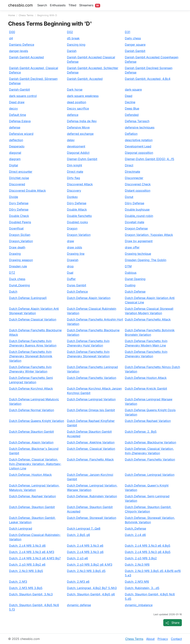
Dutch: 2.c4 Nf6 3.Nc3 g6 (85, 552)
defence (73, 115)
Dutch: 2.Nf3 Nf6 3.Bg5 (26, 588)
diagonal (15, 153)
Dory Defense (19, 203)
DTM (128, 266)
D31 (128, 32)
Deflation (131, 134)
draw (71, 241)
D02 (70, 32)
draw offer (132, 247)
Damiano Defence (22, 45)
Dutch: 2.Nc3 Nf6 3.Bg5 (26, 571)
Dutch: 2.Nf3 (18, 582)
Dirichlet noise (19, 178)
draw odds (74, 247)
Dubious (131, 273)
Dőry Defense (19, 209)
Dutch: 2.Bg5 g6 (78, 535)
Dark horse (75, 90)
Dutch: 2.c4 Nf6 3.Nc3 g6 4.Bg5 (148, 552)
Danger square (135, 45)
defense (15, 127)
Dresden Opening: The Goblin (146, 260)
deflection (16, 140)
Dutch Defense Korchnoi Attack (31, 388)
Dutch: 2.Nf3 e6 (78, 582)
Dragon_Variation (21, 241)
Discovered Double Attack (27, 191)
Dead (129, 96)
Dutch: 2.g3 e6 (77, 558)
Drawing (15, 254)
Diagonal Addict (78, 153)
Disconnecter (134, 178)
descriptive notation (139, 140)
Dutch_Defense (135, 528)
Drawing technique (138, 254)
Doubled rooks (77, 222)
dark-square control (23, 96)
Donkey (72, 197)
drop (70, 266)
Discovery (74, 191)
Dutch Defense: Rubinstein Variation (92, 496)
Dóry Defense (77, 203)
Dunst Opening (135, 279)
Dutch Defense (135, 292)
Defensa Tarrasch (137, 121)
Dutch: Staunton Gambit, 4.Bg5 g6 (91, 594)
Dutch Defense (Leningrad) (28, 298)
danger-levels (19, 51)
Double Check (19, 216)
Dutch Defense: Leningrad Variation (150, 475)
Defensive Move (78, 127)
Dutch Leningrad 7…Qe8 (84, 528)
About (150, 639)
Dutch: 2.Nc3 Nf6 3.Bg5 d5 (86, 571)
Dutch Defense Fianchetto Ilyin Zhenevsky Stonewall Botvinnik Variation (31, 356)
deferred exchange (80, 134)
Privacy (163, 639)
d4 (11, 38)
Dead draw (17, 102)
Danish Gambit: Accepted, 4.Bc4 (148, 79)
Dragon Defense (136, 228)
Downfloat (16, 228)
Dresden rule (18, 266)
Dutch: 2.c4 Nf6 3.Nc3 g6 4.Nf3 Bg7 (35, 558)
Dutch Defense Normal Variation (32, 410)
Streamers (90, 5)
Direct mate (75, 172)
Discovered (17, 184)
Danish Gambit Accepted (26, 57)
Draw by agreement (139, 241)
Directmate (132, 172)
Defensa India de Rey (82, 121)
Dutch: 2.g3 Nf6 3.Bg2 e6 (27, 565)
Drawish (73, 260)
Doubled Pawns (20, 222)
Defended (132, 115)
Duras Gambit (77, 285)
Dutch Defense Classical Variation (33, 319)
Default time (18, 115)
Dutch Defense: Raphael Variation (32, 496)
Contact (176, 639)
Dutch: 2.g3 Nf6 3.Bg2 (141, 558)
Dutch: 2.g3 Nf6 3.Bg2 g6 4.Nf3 (90, 565)
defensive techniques (140, 127)
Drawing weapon (21, 260)
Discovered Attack (80, 184)
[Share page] (173, 623)
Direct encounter (21, 172)
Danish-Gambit (19, 90)
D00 (12, 32)
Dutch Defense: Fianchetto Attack (90, 459)
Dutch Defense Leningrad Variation (91, 399)
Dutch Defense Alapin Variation (89, 298)
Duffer (71, 279)
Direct (129, 165)
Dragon (72, 228)
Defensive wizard (21, 134)
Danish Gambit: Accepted (85, 79)
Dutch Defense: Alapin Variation (31, 442)
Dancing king (76, 45)
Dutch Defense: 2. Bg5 (141, 432)
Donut (129, 197)
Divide (14, 197)
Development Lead (138, 146)
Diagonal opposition (139, 153)
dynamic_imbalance (139, 605)
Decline (130, 102)
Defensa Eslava (20, 121)
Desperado (17, 146)
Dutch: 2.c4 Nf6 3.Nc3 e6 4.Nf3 (32, 552)
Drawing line (76, 254)
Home (12, 15)
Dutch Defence (77, 292)
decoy (13, 108)
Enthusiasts (58, 5)
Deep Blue (132, 108)
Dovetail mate (135, 222)
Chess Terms (26, 15)
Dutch (13, 292)
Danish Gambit (135, 51)
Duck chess (17, 279)
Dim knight (74, 165)
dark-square (133, 90)
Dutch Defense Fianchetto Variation (92, 378)
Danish (72, 51)
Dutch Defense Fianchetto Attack (148, 319)
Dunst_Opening (19, 285)
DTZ (12, 273)
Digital (14, 165)
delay (71, 140)
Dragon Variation (79, 235)
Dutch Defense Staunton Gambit (31, 432)
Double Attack (77, 209)
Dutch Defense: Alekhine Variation (91, 442)
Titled (72, 5)
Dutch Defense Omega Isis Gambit (91, 410)
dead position (77, 102)
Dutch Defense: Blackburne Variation (150, 442)
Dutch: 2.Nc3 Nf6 (137, 565)
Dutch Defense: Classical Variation (91, 449)
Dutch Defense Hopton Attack (146, 378)
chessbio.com (21, 5)
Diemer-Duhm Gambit (82, 159)
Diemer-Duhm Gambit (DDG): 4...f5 (150, 159)
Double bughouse (137, 209)
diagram (15, 159)
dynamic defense (79, 605)
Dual (70, 273)
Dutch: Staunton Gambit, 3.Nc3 (31, 594)
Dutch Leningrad (21, 528)
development (76, 146)
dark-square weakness (83, 96)
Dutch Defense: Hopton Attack (30, 475)
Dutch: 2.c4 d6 (135, 535)
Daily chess (133, 38)
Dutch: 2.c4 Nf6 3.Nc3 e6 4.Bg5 (148, 546)
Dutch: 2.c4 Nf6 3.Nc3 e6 (85, 546)
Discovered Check (138, 184)
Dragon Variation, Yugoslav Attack (149, 235)
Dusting (130, 285)
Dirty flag (73, 178)
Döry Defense (135, 203)
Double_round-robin (139, 216)
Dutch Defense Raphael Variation (148, 421)
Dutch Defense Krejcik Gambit (146, 388)
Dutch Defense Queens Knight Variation (37, 421)
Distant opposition (138, 191)
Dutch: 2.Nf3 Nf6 (137, 582)
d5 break (73, 38)
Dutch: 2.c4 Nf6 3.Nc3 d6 (27, 546)
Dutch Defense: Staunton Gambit (32, 507)
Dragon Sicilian (20, 235)
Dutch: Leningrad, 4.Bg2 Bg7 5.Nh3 (92, 588)
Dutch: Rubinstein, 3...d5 (142, 588)
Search (42, 5)
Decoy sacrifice (78, 108)
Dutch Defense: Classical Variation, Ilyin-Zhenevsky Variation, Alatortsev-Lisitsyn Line (35, 464)
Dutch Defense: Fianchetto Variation (150, 459)
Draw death (17, 247)
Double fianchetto (79, 216)
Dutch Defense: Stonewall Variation (92, 518)
